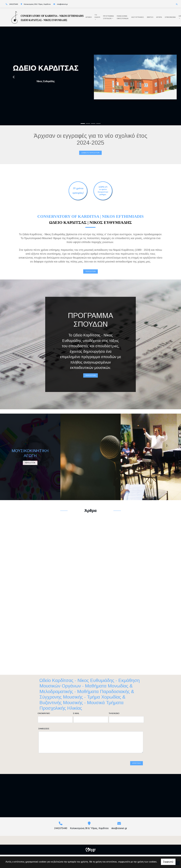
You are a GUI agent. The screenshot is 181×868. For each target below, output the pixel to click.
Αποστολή (137, 760)
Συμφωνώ (168, 862)
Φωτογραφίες (138, 17)
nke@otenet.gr (62, 4)
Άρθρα (159, 17)
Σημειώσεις (44, 729)
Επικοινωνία (170, 17)
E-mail (76, 713)
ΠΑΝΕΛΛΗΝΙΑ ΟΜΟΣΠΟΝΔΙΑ (123, 17)
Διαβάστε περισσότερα (90, 153)
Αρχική (89, 17)
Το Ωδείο (97, 16)
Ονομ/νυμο (44, 713)
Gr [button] (180, 16)
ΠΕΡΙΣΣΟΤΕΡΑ (90, 271)
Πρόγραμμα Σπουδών (108, 17)
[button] (14, 77)
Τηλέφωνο (114, 713)
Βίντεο (150, 17)
